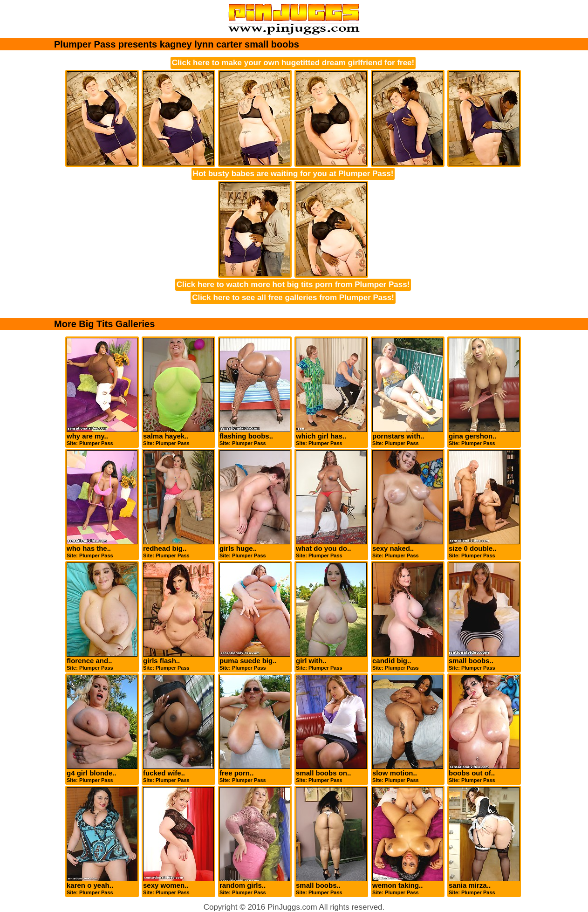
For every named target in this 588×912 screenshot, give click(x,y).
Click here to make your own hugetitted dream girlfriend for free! (293, 63)
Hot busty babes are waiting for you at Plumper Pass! (293, 174)
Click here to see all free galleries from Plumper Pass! (293, 298)
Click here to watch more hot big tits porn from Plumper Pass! (293, 285)
